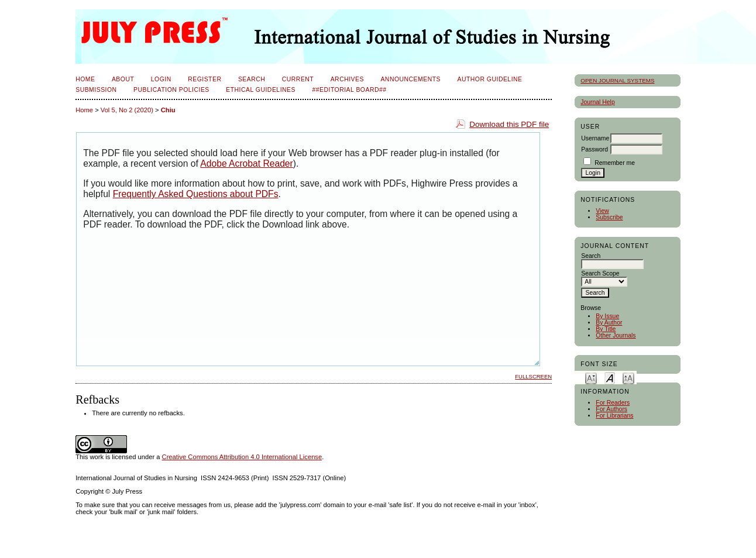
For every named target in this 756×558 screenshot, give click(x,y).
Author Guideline (489, 79)
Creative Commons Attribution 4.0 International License (242, 457)
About (123, 79)
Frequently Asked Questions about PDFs (196, 194)
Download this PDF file (509, 124)
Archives (347, 79)
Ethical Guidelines (261, 90)
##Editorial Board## (349, 90)
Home (85, 79)
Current (298, 79)
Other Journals (616, 335)
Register (205, 79)
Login (161, 79)
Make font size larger (628, 378)
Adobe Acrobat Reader (246, 163)
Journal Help (597, 102)
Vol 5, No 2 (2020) (127, 110)
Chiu (168, 110)
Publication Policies (171, 90)
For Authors (611, 409)
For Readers (613, 403)
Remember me (615, 163)
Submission (96, 90)
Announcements (410, 79)
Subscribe (609, 217)
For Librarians (614, 416)
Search (252, 79)
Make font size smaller (591, 378)
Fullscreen (533, 376)
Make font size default (610, 378)
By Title (606, 329)
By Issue (607, 316)
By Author (609, 323)
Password (595, 149)
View (602, 211)
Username (595, 138)
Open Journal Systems (617, 80)
